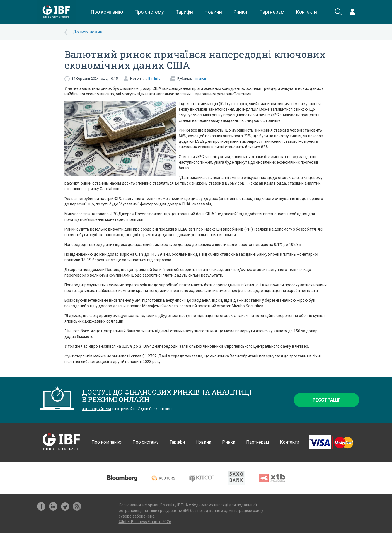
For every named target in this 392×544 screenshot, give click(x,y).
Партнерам (272, 12)
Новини (213, 12)
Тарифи (184, 12)
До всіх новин (88, 32)
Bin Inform (157, 78)
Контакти (306, 12)
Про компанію (107, 12)
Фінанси (199, 78)
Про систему (149, 12)
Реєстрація (327, 400)
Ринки (240, 12)
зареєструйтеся (96, 409)
